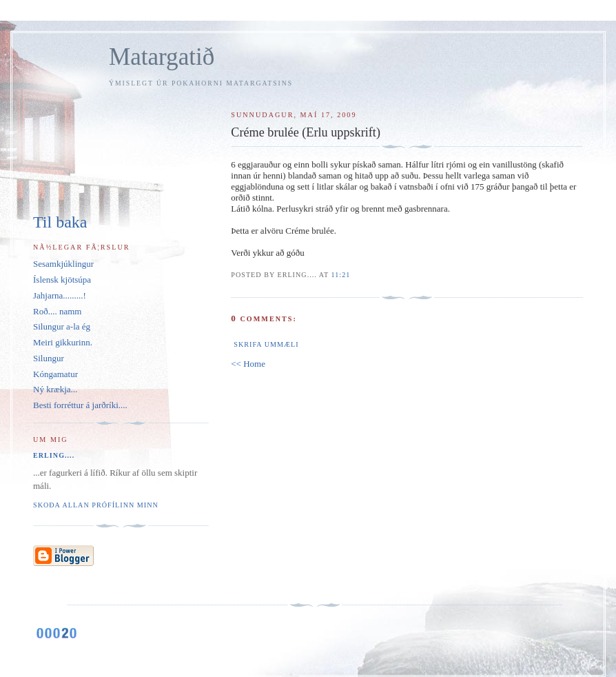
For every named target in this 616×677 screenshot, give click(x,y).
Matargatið (162, 57)
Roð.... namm (57, 311)
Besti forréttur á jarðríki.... (80, 405)
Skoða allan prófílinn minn (96, 505)
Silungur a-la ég (62, 326)
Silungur (49, 358)
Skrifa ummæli (266, 344)
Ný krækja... (55, 389)
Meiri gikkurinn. (63, 342)
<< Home (248, 364)
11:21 (341, 275)
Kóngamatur (55, 374)
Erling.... (54, 455)
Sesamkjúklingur (63, 264)
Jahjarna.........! (60, 295)
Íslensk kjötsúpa (62, 280)
